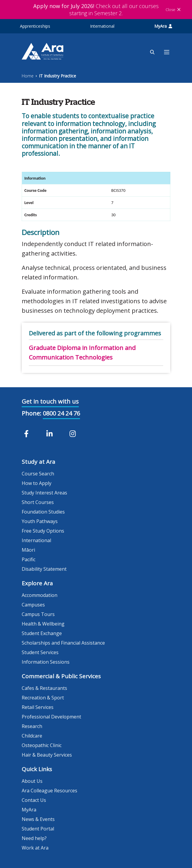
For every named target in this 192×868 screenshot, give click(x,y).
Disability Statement (44, 569)
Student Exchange (42, 633)
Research (32, 726)
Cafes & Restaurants (44, 688)
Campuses (33, 605)
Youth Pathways (40, 521)
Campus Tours (38, 614)
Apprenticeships (35, 26)
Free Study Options (43, 531)
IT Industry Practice (58, 76)
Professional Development (51, 717)
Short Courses (38, 502)
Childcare (32, 736)
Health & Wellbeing (43, 624)
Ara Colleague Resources (49, 791)
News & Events (38, 819)
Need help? (34, 838)
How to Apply (37, 483)
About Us (32, 781)
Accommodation (40, 595)
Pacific (29, 559)
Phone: (32, 413)
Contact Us (34, 800)
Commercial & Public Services (61, 676)
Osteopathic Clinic (42, 745)
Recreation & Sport (43, 698)
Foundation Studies (43, 512)
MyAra (163, 26)
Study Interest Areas (44, 493)
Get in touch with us (50, 401)
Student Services (40, 652)
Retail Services (38, 707)
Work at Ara (35, 848)
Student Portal (38, 829)
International (102, 26)
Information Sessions (46, 662)
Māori (28, 550)
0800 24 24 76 (61, 413)
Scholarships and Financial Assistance (63, 643)
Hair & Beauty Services (47, 755)
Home (28, 76)
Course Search (38, 474)
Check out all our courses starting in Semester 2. (96, 10)
